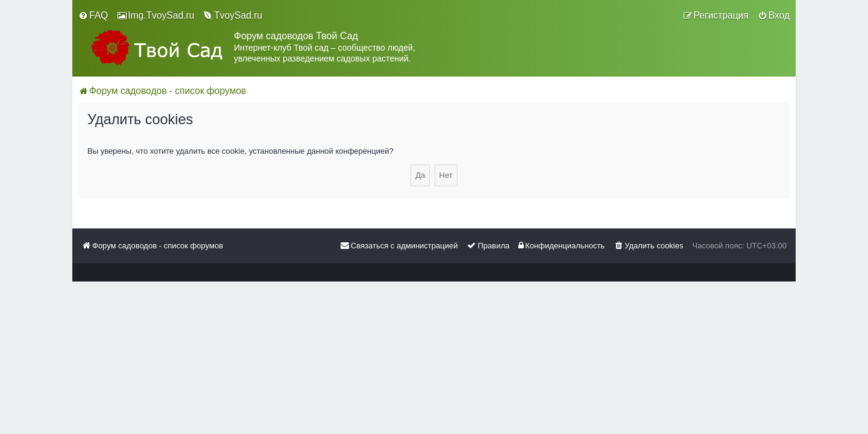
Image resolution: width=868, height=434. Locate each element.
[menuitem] (93, 16)
